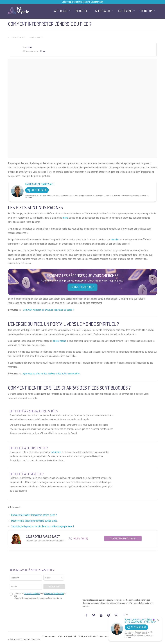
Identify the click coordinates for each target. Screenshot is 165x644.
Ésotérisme (125, 11)
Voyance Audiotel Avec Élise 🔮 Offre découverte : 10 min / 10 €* (140, 621)
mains (65, 218)
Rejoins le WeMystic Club (67, 636)
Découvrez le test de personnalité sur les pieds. (34, 521)
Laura (29, 47)
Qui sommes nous (49, 636)
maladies (115, 240)
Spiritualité (37, 38)
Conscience (19, 38)
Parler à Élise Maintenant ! (40, 184)
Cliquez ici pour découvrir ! (123, 538)
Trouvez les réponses (82, 287)
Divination (146, 11)
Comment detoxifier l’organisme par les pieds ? (34, 515)
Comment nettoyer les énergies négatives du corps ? (49, 310)
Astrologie (61, 11)
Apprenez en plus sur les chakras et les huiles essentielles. (52, 374)
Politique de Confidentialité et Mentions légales (96, 636)
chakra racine (60, 341)
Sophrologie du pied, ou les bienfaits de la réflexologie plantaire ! (42, 526)
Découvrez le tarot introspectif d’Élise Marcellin (82, 2)
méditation (56, 452)
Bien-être (82, 11)
